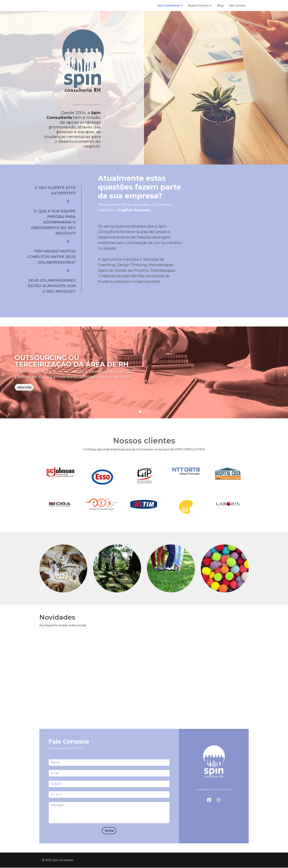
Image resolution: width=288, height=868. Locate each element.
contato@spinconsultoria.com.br (66, 748)
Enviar (109, 831)
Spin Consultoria (168, 6)
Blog (220, 6)
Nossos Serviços (198, 6)
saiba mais (24, 388)
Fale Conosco (237, 6)
